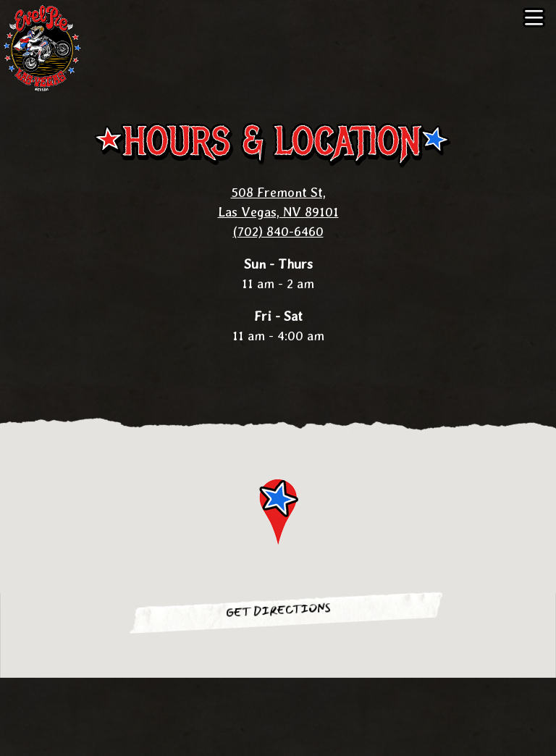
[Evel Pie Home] (47, 47)
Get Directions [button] (278, 610)
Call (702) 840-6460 (278, 697)
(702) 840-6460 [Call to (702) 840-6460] (278, 231)
